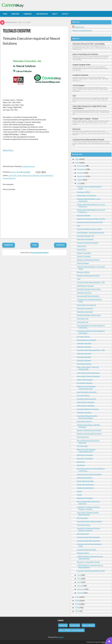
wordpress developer (80, 75)
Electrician (77, 129)
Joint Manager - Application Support (90, 232)
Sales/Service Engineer (85, 239)
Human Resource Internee (86, 340)
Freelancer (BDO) (83, 192)
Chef (79, 226)
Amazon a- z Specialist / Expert (88, 562)
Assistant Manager (84, 357)
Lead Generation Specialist (87, 392)
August (80, 180)
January (80, 593)
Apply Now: (8, 150)
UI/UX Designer (79, 85)
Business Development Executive (89, 430)
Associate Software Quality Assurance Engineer (87, 417)
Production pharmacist (85, 484)
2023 (77, 159)
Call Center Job (83, 318)
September (81, 176)
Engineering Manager (85, 498)
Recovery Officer (83, 272)
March (80, 586)
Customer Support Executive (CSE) (90, 222)
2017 (77, 611)
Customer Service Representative (89, 474)
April (79, 582)
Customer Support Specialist (87, 243)
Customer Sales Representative (88, 537)
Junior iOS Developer (85, 379)
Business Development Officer (88, 260)
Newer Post (9, 245)
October (80, 173)
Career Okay (22, 175)
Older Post (60, 245)
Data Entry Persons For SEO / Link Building (88, 44)
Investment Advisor (84, 364)
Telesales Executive (17, 31)
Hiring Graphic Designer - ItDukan (85, 119)
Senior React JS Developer (87, 195)
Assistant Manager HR (85, 236)
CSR (74, 96)
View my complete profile (82, 30)
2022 (77, 163)
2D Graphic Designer (85, 383)
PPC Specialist (82, 446)
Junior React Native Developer (88, 373)
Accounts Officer (83, 336)
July (79, 183)
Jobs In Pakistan (33, 175)
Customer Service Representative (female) (88, 139)
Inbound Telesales (84, 215)
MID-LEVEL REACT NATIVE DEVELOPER (88, 368)
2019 (77, 604)
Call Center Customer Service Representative (88, 513)
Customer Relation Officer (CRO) (89, 229)
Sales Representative (85, 477)
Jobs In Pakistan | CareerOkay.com (71, 630)
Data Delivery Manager (86, 402)
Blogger (61, 637)
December (81, 166)
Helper (79, 491)
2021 (77, 597)
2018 (77, 608)
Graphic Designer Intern (81, 65)
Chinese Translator (84, 253)
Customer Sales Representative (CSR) (91, 571)
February (81, 589)
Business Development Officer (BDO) (91, 219)
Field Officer (82, 246)
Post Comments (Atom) (40, 252)
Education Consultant (85, 308)
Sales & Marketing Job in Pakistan (85, 54)
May (79, 579)
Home (35, 245)
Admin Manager (83, 263)
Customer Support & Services (88, 409)
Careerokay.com (28, 166)
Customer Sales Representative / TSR (91, 282)
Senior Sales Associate (85, 481)
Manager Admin (83, 553)
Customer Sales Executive (86, 399)
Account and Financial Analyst (88, 296)
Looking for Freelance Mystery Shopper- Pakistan (88, 508)
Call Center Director (84, 421)
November (81, 169)
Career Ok (12, 175)
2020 (77, 601)
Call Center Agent (83, 525)
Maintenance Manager (85, 286)
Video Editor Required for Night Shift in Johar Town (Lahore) (89, 107)
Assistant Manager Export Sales (89, 289)
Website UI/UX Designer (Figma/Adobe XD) (86, 387)
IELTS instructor (83, 437)
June (79, 575)
